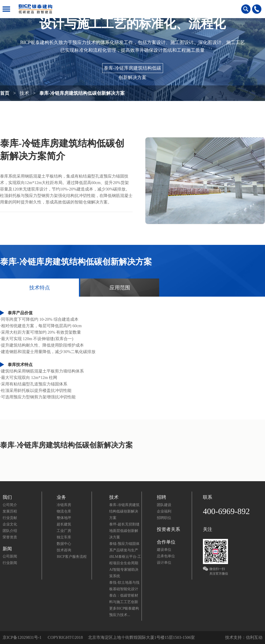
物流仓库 (64, 511)
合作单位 (166, 542)
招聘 (161, 497)
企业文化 (10, 524)
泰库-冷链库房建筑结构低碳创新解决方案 (132, 69)
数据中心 (64, 544)
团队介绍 (10, 531)
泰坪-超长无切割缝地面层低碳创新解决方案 (124, 531)
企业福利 (164, 511)
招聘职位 (164, 518)
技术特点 (40, 288)
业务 (61, 497)
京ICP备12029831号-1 (22, 637)
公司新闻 (10, 556)
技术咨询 (64, 550)
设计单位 (164, 563)
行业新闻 (10, 563)
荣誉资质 (10, 537)
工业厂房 (64, 531)
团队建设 (164, 505)
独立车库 (64, 537)
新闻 (7, 549)
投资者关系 (168, 529)
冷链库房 (64, 505)
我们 (7, 497)
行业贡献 (10, 518)
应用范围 (120, 288)
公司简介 (10, 505)
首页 (5, 92)
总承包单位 (166, 556)
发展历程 (10, 511)
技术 (24, 93)
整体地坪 (64, 518)
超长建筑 (64, 524)
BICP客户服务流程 (72, 557)
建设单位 (164, 550)
